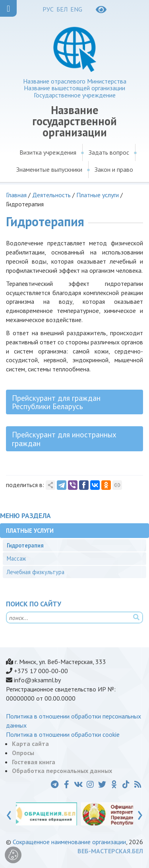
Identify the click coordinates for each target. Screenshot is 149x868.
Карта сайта (30, 744)
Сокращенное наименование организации (69, 842)
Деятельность (51, 195)
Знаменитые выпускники (49, 169)
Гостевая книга (34, 762)
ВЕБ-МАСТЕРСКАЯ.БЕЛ (110, 851)
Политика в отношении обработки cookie (63, 734)
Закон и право (114, 169)
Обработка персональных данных (62, 771)
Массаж (16, 558)
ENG (76, 9)
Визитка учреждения (48, 152)
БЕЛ (62, 9)
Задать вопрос (109, 152)
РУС (48, 9)
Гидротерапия (25, 545)
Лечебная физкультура (36, 572)
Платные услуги (98, 195)
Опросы (23, 753)
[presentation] (9, 814)
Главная (16, 195)
